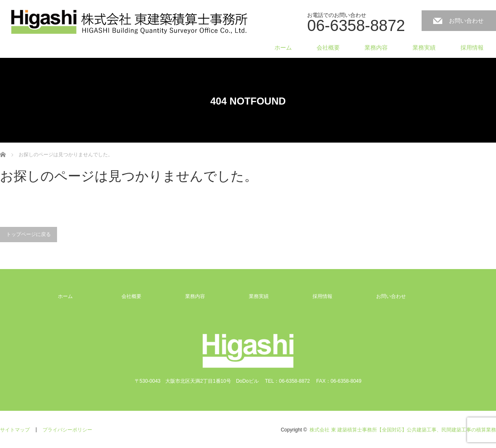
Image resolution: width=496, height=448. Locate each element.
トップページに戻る (29, 234)
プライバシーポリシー (67, 430)
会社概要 (328, 48)
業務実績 (424, 48)
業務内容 (376, 48)
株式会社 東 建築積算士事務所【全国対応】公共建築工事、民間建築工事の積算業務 (403, 430)
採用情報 (472, 48)
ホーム (283, 48)
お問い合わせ (466, 21)
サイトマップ (15, 430)
